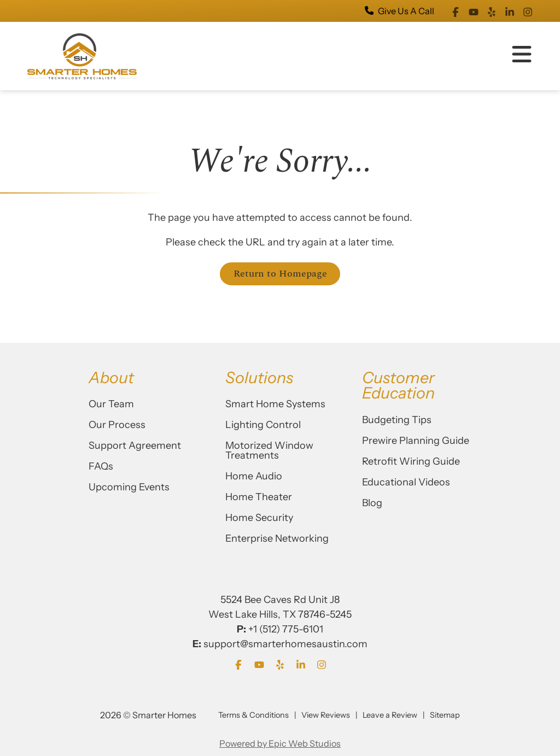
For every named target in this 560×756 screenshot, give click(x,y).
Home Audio (254, 476)
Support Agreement (135, 446)
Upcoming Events (129, 487)
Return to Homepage (280, 274)
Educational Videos (406, 482)
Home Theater (259, 497)
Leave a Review (390, 715)
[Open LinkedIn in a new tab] (510, 11)
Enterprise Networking (277, 538)
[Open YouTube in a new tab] (474, 11)
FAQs (101, 466)
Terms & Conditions (253, 715)
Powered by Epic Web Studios (280, 743)
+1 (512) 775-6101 (286, 629)
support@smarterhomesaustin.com (285, 644)
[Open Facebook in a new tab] (456, 11)
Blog (372, 503)
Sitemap (445, 715)
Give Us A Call (399, 11)
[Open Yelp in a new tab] (492, 11)
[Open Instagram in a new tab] (528, 11)
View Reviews (326, 715)
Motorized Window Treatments (269, 450)
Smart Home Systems (275, 404)
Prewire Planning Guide (416, 441)
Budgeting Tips (397, 420)
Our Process (117, 425)
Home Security (259, 518)
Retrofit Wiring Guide (411, 461)
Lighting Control (263, 425)
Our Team (111, 404)
